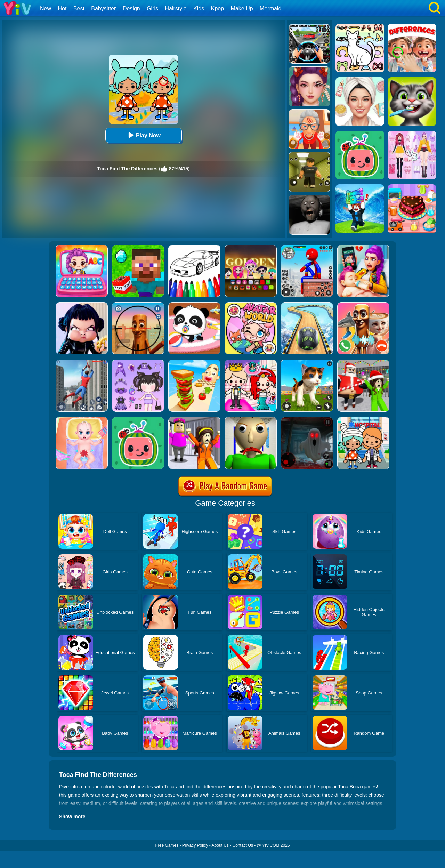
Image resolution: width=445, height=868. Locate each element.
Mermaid (270, 9)
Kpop (217, 9)
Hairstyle (176, 9)
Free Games (167, 845)
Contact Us (243, 845)
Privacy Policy (195, 845)
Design (131, 9)
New (46, 9)
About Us (220, 845)
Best (79, 9)
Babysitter (103, 9)
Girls (152, 9)
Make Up (242, 9)
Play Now (143, 135)
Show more (72, 817)
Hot (62, 9)
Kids (199, 9)
